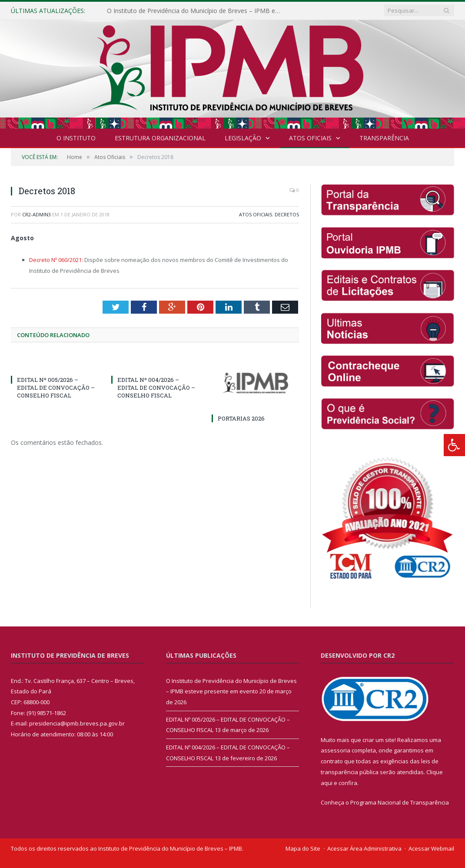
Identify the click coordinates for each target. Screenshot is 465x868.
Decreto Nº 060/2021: (57, 260)
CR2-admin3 (37, 214)
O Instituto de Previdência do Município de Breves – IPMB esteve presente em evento (196, 11)
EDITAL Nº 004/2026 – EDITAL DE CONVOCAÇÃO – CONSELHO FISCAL (156, 388)
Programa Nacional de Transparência (400, 802)
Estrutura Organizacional (160, 138)
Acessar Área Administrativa (364, 848)
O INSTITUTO (76, 138)
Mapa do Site (303, 848)
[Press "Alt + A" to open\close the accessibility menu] (454, 445)
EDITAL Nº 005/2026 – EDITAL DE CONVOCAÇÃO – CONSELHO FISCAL (56, 388)
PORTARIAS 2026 (241, 418)
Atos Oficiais (310, 138)
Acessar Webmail (431, 848)
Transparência (384, 138)
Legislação (243, 138)
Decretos (287, 214)
